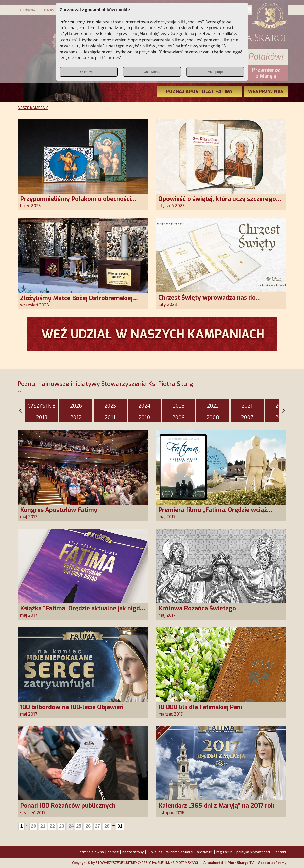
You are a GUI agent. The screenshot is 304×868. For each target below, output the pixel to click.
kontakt (280, 852)
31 (120, 826)
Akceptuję (215, 72)
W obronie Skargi (180, 852)
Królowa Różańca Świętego (197, 608)
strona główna (92, 852)
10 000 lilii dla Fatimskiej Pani (200, 707)
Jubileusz (155, 852)
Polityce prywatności (213, 27)
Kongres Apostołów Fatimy (59, 510)
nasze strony (133, 852)
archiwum (205, 852)
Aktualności (213, 863)
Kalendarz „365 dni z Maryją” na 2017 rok (216, 806)
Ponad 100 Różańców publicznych (68, 806)
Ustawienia (152, 72)
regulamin (224, 852)
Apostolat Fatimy (272, 863)
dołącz (113, 852)
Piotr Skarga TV (241, 863)
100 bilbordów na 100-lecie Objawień (72, 707)
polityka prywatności (253, 852)
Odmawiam (89, 72)
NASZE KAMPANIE (33, 108)
